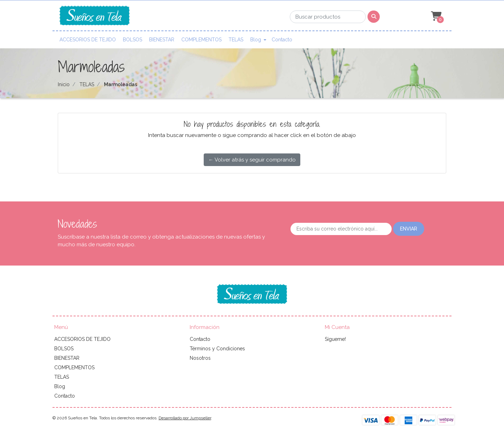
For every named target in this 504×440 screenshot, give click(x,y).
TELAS (236, 40)
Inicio (64, 84)
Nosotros (200, 358)
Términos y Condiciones (217, 349)
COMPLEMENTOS (201, 40)
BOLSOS (132, 40)
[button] (435, 16)
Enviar (409, 229)
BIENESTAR (162, 40)
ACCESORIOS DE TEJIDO (88, 40)
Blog (256, 40)
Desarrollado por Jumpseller (185, 418)
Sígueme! (335, 339)
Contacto (282, 40)
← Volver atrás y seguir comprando (252, 160)
